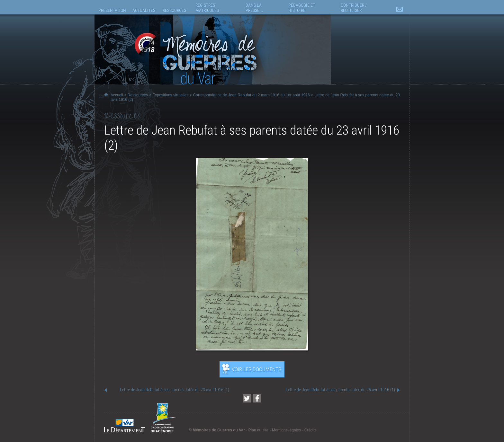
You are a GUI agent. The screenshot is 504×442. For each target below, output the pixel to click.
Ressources (138, 95)
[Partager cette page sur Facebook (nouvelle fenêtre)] (257, 398)
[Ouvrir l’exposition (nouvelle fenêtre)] (252, 349)
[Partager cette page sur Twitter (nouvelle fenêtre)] (247, 398)
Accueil (117, 95)
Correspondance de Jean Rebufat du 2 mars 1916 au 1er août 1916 (252, 95)
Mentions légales (286, 430)
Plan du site (259, 430)
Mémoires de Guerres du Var (219, 430)
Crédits (310, 430)
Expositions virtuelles (170, 95)
